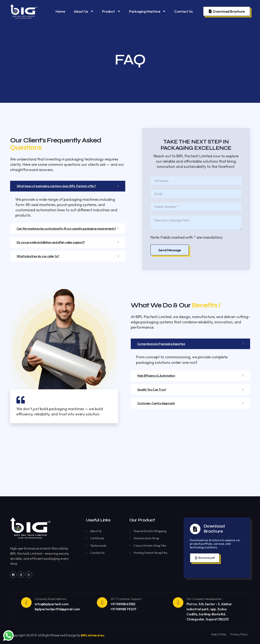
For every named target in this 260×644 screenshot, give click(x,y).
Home (60, 11)
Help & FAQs (218, 634)
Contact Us (183, 11)
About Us (84, 11)
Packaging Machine (148, 11)
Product (111, 11)
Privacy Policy (239, 634)
